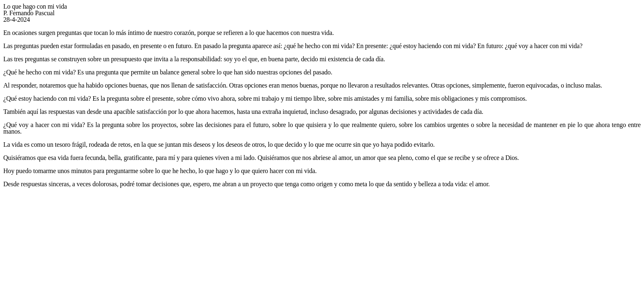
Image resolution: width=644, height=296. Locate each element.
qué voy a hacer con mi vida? (545, 46)
